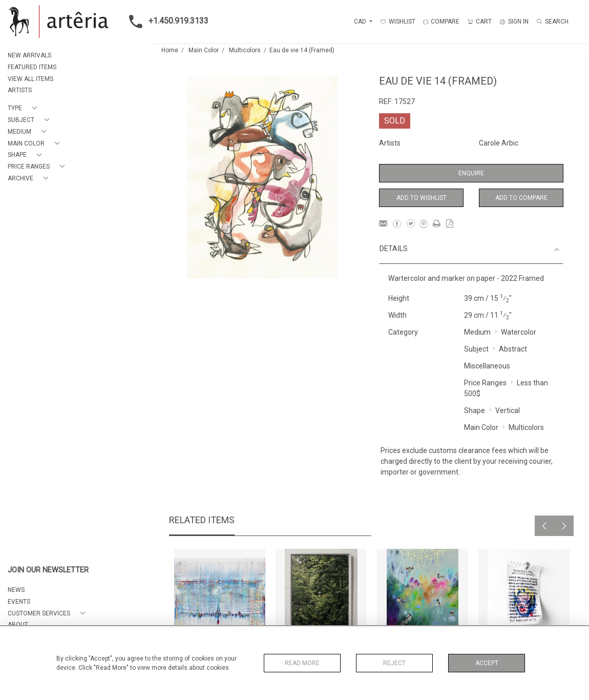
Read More (302, 663)
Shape (475, 410)
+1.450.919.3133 (166, 22)
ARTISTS (20, 90)
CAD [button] (361, 22)
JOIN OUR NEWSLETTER (48, 570)
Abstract (513, 349)
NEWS (16, 590)
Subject (476, 349)
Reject (394, 663)
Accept (487, 663)
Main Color (204, 50)
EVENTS (19, 602)
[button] (24, 108)
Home (170, 50)
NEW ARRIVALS (29, 55)
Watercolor (519, 332)
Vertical (508, 410)
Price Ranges (485, 383)
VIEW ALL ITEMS (30, 79)
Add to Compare (521, 198)
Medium (477, 332)
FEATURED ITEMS (32, 67)
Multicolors (245, 50)
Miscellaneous (487, 366)
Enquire (471, 173)
